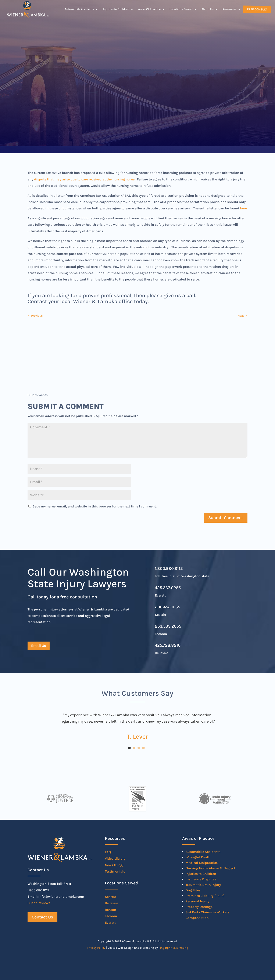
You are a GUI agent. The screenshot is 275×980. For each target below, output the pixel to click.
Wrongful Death (198, 857)
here (243, 208)
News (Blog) (114, 865)
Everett (110, 923)
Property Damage (199, 907)
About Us (208, 9)
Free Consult (257, 9)
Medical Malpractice (202, 863)
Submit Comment (226, 518)
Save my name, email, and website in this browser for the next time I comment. (95, 506)
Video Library (115, 858)
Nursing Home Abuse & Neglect (210, 868)
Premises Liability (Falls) (205, 896)
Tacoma (111, 916)
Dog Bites (193, 890)
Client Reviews (39, 903)
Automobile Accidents (79, 9)
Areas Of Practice (149, 9)
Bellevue (111, 903)
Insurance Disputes (201, 879)
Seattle (110, 897)
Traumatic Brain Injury (203, 885)
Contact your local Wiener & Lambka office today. (88, 301)
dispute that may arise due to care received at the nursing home (84, 179)
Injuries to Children (116, 9)
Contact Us (42, 917)
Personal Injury (197, 901)
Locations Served (181, 9)
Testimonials (115, 871)
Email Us (39, 646)
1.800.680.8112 (169, 568)
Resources (229, 9)
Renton (110, 910)
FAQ (108, 852)
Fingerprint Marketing (173, 948)
